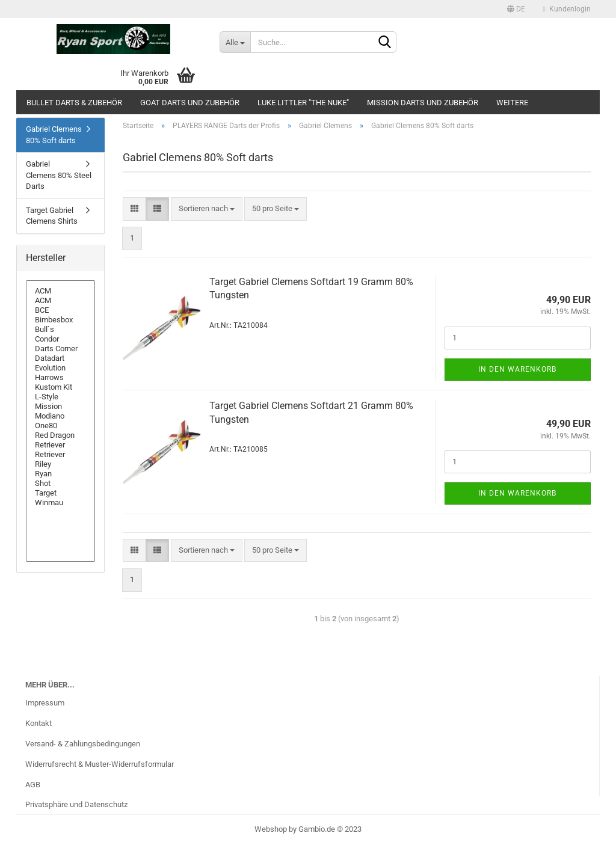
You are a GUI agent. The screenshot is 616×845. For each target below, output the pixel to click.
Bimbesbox (60, 320)
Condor (60, 339)
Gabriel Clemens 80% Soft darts (54, 135)
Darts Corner (60, 349)
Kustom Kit (60, 387)
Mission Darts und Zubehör (423, 103)
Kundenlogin (567, 9)
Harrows (60, 378)
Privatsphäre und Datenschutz (76, 804)
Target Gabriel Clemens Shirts (52, 216)
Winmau (60, 503)
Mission (60, 407)
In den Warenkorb (517, 369)
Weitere (512, 103)
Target (60, 493)
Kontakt (38, 723)
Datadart (60, 358)
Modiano (60, 416)
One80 (60, 426)
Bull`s (60, 330)
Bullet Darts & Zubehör (74, 103)
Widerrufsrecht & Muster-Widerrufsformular (100, 764)
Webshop (271, 829)
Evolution (60, 368)
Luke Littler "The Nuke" (303, 103)
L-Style (60, 397)
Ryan (60, 474)
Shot (60, 484)
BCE (60, 310)
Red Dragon (60, 435)
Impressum (45, 703)
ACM (60, 291)
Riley (60, 464)
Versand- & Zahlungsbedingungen (83, 744)
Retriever (60, 445)
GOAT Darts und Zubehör (190, 103)
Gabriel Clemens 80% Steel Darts (59, 175)
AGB (33, 785)
